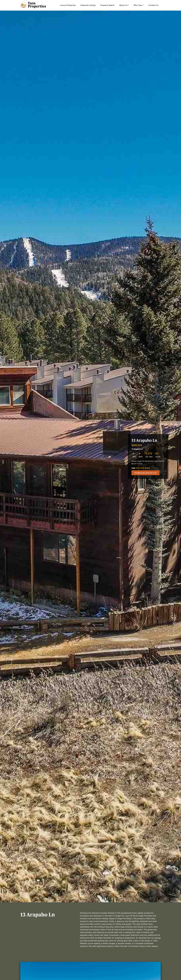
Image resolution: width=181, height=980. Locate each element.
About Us (123, 5)
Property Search (107, 5)
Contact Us (153, 5)
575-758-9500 (143, 468)
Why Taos (138, 5)
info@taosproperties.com (146, 473)
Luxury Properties (68, 5)
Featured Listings (88, 5)
